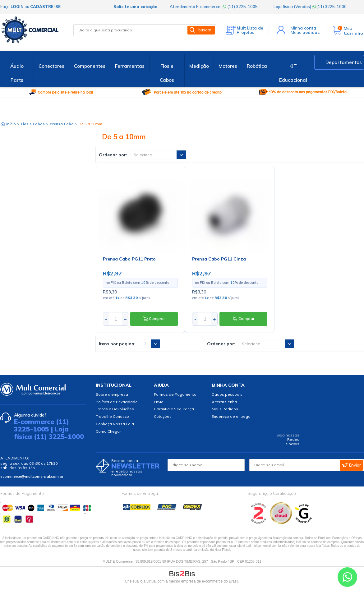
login (17, 7)
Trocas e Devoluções (115, 409)
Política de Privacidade (117, 402)
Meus (305, 32)
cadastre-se (45, 7)
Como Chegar (108, 431)
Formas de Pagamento (175, 394)
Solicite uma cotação (135, 7)
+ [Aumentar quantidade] (125, 319)
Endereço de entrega (231, 416)
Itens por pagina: (117, 344)
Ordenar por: (113, 155)
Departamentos (344, 62)
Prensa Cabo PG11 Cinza (219, 259)
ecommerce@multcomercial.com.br (32, 476)
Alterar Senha (224, 402)
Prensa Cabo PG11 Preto (129, 259)
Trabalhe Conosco (112, 416)
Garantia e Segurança (174, 409)
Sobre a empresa (112, 394)
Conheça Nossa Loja (115, 424)
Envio (159, 402)
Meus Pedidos (225, 409)
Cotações (163, 416)
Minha (303, 28)
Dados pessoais (227, 394)
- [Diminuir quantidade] (106, 319)
